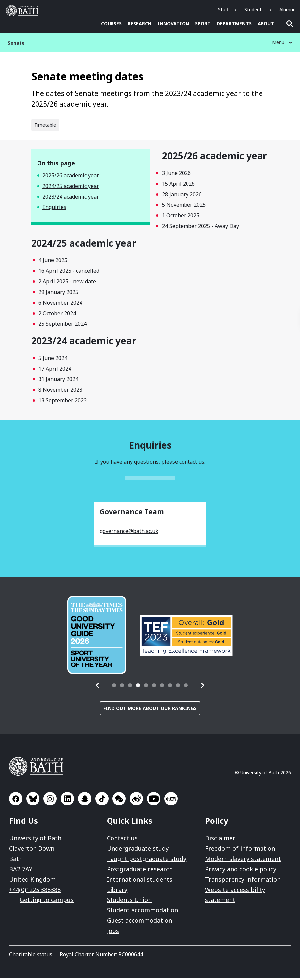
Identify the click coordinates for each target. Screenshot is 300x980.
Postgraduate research (140, 871)
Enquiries (54, 209)
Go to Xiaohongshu (171, 801)
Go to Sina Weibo (136, 801)
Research (140, 23)
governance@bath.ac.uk (129, 533)
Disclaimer (220, 840)
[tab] (114, 688)
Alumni (287, 9)
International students (140, 882)
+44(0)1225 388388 (35, 892)
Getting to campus (47, 902)
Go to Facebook (16, 801)
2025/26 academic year (71, 178)
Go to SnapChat (85, 801)
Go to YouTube (154, 801)
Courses (111, 23)
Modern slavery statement (243, 861)
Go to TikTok (102, 801)
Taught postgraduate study (147, 861)
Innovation (173, 23)
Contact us (122, 840)
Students (254, 9)
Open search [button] (290, 24)
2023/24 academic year (71, 199)
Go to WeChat (119, 801)
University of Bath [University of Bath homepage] (24, 11)
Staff (223, 9)
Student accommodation (142, 912)
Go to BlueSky (33, 801)
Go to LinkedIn (67, 801)
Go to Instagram (50, 801)
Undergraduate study (138, 851)
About (266, 23)
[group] (97, 637)
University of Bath (39, 769)
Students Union (129, 902)
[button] (98, 688)
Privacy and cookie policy (241, 871)
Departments (234, 23)
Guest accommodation (139, 923)
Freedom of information (240, 851)
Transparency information (243, 882)
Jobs (113, 933)
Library (117, 892)
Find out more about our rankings (150, 710)
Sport (203, 23)
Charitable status (31, 957)
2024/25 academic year (71, 188)
